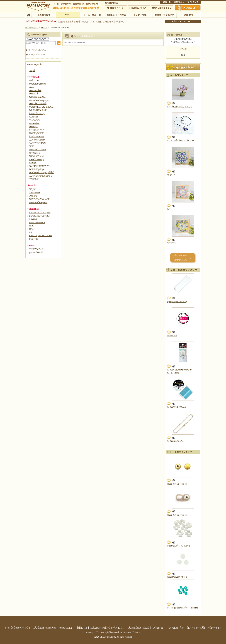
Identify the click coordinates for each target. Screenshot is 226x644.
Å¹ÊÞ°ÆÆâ (189, 15)
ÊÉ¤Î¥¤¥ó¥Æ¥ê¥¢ (37, 136)
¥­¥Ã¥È (68, 15)
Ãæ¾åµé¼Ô (35, 193)
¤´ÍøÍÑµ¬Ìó (81, 628)
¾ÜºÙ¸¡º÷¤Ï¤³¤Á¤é (38, 50)
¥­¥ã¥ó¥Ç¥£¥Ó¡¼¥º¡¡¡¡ (177, 577)
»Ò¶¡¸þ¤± (33, 196)
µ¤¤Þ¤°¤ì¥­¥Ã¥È (36, 252)
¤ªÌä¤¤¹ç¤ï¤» (179, 2)
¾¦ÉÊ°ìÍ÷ (166, 2)
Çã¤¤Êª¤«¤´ (188, 8)
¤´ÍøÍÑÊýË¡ (112, 2)
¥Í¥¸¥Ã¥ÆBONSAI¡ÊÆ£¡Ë (179, 107)
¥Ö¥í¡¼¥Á (34, 94)
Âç (193, 21)
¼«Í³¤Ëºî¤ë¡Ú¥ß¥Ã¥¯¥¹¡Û (40, 166)
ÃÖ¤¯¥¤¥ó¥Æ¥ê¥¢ (37, 140)
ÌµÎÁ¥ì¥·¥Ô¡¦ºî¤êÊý (116, 15)
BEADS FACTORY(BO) (40, 216)
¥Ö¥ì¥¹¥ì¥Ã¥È (35, 91)
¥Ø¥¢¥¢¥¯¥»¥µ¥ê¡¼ (38, 97)
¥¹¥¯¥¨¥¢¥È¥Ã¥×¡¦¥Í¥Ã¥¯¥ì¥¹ (180, 141)
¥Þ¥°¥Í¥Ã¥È (35, 153)
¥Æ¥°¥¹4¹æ (172, 336)
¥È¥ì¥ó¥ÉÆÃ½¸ (140, 15)
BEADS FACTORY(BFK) (40, 213)
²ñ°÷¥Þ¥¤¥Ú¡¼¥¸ (116, 8)
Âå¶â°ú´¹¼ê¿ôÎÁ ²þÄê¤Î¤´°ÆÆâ (73, 22)
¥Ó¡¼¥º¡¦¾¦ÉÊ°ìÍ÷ (92, 15)
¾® (185, 21)
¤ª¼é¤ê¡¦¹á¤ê (35, 120)
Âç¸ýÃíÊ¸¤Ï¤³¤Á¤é (162, 8)
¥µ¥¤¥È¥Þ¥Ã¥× (193, 2)
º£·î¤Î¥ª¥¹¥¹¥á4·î (36, 249)
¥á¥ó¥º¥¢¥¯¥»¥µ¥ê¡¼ (38, 202)
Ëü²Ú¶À (33, 163)
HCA (31, 229)
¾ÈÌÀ (32, 146)
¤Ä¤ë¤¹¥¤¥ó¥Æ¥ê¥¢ (38, 143)
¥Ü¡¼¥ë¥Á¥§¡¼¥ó (175, 441)
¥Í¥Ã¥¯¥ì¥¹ (34, 81)
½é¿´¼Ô (33, 189)
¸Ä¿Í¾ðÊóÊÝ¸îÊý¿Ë (138, 628)
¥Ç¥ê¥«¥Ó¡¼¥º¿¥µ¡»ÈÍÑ (40, 199)
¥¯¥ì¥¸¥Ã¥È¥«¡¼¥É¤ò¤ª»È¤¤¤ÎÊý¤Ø (107, 22)
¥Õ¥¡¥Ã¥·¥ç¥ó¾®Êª (38, 104)
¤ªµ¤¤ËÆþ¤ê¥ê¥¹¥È (139, 8)
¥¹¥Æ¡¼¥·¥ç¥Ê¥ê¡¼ (38, 150)
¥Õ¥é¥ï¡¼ (33, 127)
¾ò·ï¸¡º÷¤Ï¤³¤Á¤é (37, 55)
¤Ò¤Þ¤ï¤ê (171, 243)
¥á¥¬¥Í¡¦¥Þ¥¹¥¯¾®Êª (38, 110)
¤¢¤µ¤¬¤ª (171, 175)
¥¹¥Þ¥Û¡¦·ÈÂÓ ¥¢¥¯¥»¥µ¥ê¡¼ (42, 107)
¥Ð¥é (169, 209)
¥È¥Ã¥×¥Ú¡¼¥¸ (32, 28)
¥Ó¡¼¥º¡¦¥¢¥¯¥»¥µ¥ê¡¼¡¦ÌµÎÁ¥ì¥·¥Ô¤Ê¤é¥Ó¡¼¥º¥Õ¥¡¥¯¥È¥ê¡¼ (113, 633)
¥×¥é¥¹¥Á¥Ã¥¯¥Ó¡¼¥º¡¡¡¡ (179, 546)
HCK (31, 226)
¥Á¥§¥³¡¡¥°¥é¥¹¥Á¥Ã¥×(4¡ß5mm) (182, 608)
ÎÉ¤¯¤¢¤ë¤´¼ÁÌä (196, 628)
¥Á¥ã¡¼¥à (34, 117)
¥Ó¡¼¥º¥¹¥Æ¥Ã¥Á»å (176, 407)
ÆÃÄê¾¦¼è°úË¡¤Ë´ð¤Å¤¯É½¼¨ (107, 628)
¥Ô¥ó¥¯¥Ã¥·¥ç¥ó (37, 156)
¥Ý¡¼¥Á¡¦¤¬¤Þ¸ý (37, 130)
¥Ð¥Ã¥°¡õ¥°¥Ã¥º (37, 133)
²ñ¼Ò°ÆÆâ (66, 628)
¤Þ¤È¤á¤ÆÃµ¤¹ (44, 15)
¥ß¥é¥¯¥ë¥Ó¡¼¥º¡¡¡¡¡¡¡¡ (178, 484)
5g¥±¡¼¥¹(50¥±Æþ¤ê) (177, 302)
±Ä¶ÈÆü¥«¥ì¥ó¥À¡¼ (45, 628)
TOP (29, 15)
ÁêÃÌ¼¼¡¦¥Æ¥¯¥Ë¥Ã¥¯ (164, 15)
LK (31, 232)
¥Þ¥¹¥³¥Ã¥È (34, 123)
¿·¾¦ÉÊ (32, 71)
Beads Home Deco (37, 222)
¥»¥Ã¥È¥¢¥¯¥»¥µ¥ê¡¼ (39, 100)
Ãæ (189, 21)
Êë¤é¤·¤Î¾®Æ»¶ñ (37, 114)
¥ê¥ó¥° (32, 87)
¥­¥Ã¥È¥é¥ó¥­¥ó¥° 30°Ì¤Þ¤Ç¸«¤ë (180, 258)
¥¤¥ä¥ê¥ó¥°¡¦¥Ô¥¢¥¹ (38, 84)
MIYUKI (33, 219)
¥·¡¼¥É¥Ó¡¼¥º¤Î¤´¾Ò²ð (18, 628)
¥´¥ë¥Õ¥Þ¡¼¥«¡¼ (37, 159)
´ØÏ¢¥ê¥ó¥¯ (158, 628)
